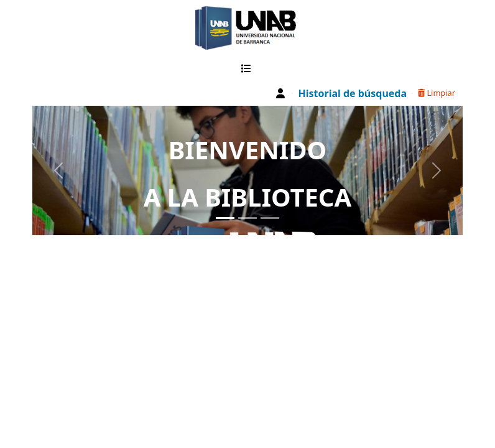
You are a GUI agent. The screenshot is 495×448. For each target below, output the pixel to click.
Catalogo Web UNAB (172, 28)
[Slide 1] (225, 218)
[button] (249, 68)
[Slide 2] (247, 218)
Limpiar (437, 93)
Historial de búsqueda (352, 93)
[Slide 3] (270, 218)
